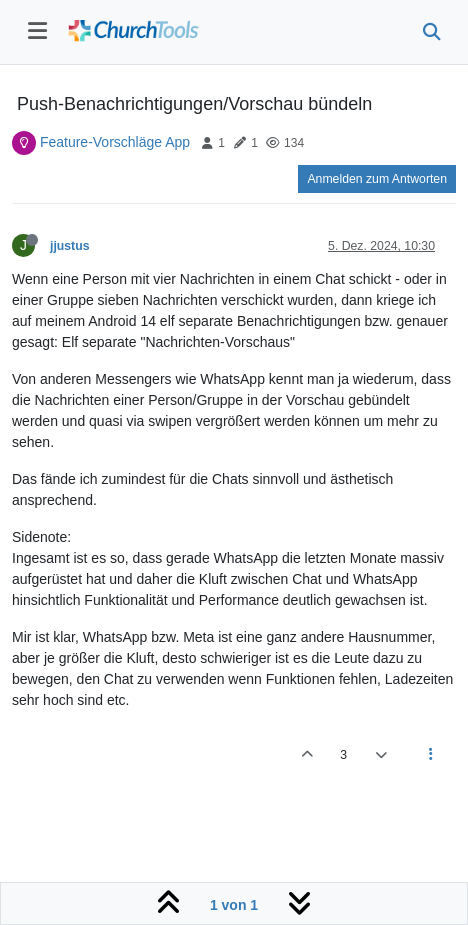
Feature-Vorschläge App (115, 142)
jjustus (69, 246)
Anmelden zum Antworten (377, 179)
